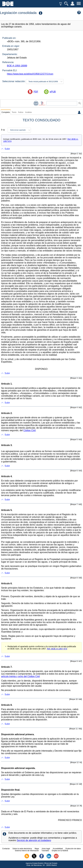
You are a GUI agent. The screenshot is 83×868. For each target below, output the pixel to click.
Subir (7, 149)
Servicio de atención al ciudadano (34, 840)
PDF (36, 92)
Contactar (6, 849)
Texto (14, 112)
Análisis (28, 112)
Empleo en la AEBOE (60, 851)
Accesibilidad (58, 849)
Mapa (37, 849)
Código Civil (29, 430)
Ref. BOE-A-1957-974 (57, 649)
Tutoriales (45, 851)
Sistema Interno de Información (27, 851)
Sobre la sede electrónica (22, 849)
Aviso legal (46, 849)
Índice (21, 112)
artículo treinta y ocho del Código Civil (20, 676)
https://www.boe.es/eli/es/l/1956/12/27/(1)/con (30, 74)
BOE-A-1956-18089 (17, 66)
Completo (6, 112)
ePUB (53, 92)
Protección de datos (73, 849)
